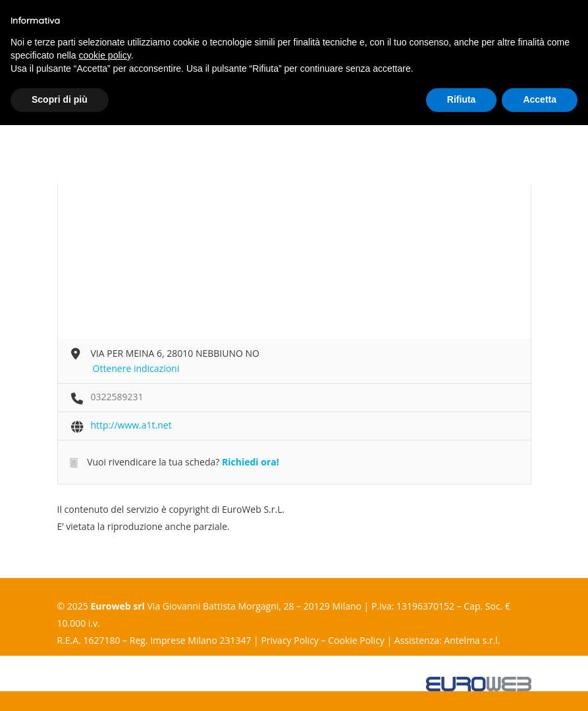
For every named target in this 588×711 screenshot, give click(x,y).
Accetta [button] (540, 99)
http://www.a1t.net (131, 425)
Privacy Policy (289, 640)
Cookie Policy (356, 640)
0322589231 (117, 397)
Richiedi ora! (251, 462)
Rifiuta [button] (462, 99)
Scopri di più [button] (60, 99)
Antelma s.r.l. (472, 640)
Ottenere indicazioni (136, 368)
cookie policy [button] (105, 55)
